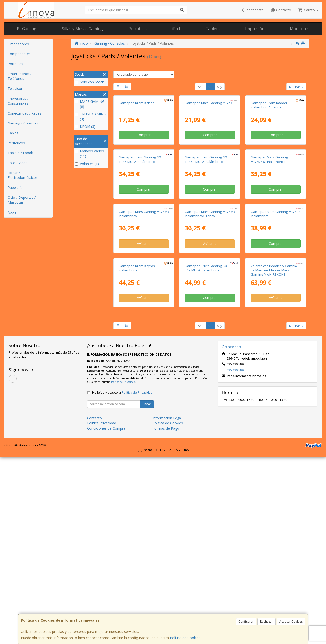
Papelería (15, 187)
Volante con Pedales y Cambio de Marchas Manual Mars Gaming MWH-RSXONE (274, 458)
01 (210, 87)
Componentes (19, 54)
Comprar (144, 182)
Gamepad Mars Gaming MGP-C (209, 150)
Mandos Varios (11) (89, 154)
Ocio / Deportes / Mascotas (22, 200)
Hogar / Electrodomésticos (23, 175)
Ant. (201, 87)
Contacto (281, 10)
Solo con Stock (89, 82)
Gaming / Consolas (23, 123)
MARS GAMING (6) (90, 104)
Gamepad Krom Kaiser (136, 150)
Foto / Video (18, 163)
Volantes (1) (87, 164)
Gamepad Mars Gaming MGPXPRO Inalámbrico (269, 253)
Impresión (255, 29)
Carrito (308, 10)
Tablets (213, 29)
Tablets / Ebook (20, 153)
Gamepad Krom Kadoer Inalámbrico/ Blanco (269, 152)
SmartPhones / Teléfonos (20, 76)
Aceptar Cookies (291, 622)
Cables (13, 133)
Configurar (246, 622)
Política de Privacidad (123, 569)
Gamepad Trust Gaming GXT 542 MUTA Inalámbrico (207, 455)
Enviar (147, 591)
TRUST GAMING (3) (90, 116)
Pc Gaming (27, 29)
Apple (12, 212)
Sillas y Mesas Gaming (82, 29)
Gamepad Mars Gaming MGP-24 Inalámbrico (276, 354)
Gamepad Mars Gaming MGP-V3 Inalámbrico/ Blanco (210, 354)
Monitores (300, 29)
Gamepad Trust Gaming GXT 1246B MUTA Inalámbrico (207, 253)
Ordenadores (18, 44)
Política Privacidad (102, 610)
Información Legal (167, 605)
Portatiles (137, 29)
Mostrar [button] (296, 87)
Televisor (15, 88)
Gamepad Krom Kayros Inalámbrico (137, 455)
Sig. (220, 87)
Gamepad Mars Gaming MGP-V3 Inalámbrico (144, 354)
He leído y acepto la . (123, 580)
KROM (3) (85, 127)
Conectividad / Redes (25, 113)
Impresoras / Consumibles (18, 101)
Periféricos (16, 143)
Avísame (144, 384)
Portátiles (15, 64)
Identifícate (252, 10)
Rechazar (267, 622)
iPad (176, 29)
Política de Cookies (185, 638)
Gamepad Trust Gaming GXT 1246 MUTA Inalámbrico (141, 253)
